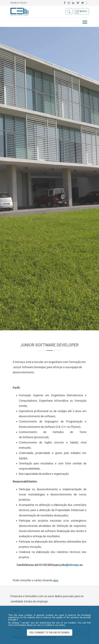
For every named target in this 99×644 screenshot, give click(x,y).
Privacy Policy (19, 3)
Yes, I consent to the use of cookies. (50, 633)
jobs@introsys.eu (72, 565)
